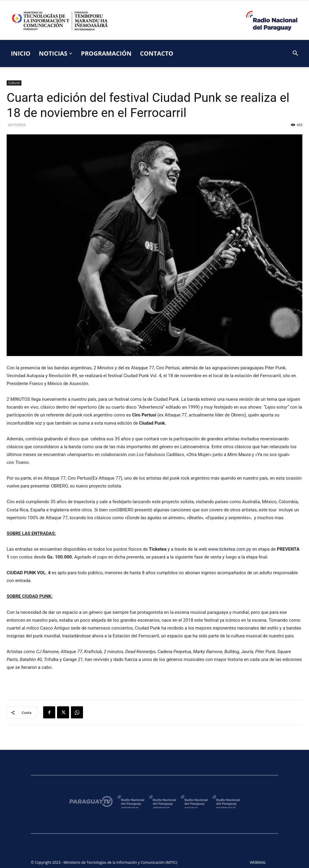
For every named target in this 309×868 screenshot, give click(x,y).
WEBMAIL (258, 862)
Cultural (14, 83)
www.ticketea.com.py (230, 549)
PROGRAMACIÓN (106, 53)
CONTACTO (157, 53)
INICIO (21, 53)
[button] (295, 54)
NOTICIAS (56, 53)
